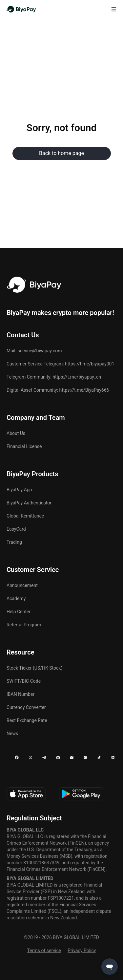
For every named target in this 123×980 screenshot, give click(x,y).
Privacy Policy (82, 951)
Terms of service (44, 951)
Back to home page (61, 153)
